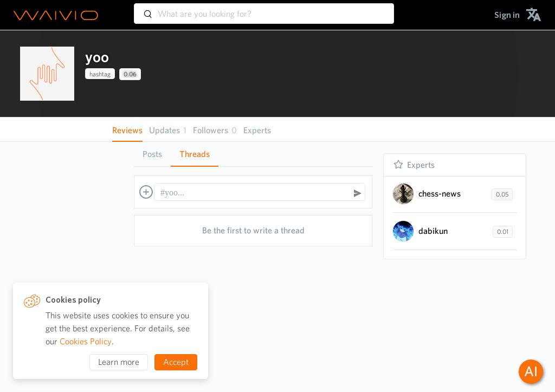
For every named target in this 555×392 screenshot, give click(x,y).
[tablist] (253, 154)
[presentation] (47, 74)
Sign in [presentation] (507, 15)
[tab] (152, 154)
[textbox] (254, 193)
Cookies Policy (86, 341)
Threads (195, 154)
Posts (152, 154)
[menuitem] (507, 15)
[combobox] (264, 9)
